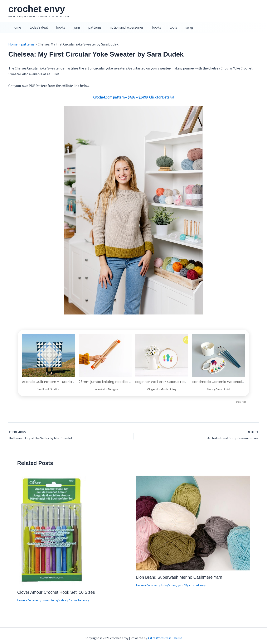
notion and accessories (120, 25)
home (16, 25)
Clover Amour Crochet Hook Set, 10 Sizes (56, 588)
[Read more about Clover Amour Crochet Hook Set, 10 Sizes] (52, 526)
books (148, 25)
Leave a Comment (28, 596)
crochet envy (37, 9)
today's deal (59, 596)
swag (179, 25)
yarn (72, 25)
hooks (57, 25)
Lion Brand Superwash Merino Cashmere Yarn (179, 573)
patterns (89, 25)
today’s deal (37, 25)
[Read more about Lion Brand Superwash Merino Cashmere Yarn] (193, 518)
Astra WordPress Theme (165, 634)
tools (164, 25)
